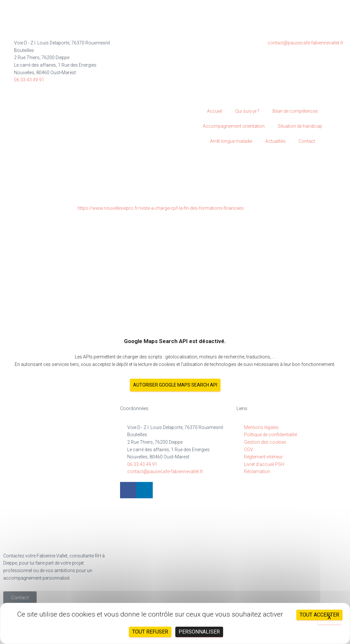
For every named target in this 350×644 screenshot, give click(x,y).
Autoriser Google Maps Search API (175, 385)
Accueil (215, 111)
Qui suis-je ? (247, 111)
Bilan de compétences (295, 111)
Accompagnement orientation (234, 126)
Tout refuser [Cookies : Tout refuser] (150, 632)
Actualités (275, 141)
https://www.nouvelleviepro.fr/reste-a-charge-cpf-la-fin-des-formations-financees (161, 208)
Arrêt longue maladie (231, 141)
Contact (307, 141)
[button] (20, 598)
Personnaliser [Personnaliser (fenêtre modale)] (199, 632)
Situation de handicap (300, 126)
